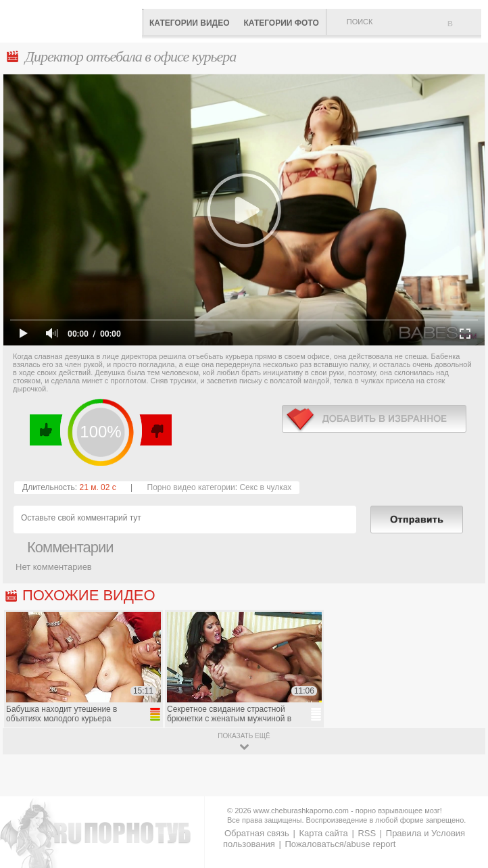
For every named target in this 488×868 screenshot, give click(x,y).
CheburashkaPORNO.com (74, 20)
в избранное (374, 419)
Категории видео (189, 23)
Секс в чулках (265, 487)
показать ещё (244, 736)
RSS (367, 833)
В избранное (464, 29)
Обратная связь (257, 833)
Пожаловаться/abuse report (340, 844)
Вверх (462, 819)
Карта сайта (323, 833)
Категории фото (281, 23)
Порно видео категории (191, 487)
